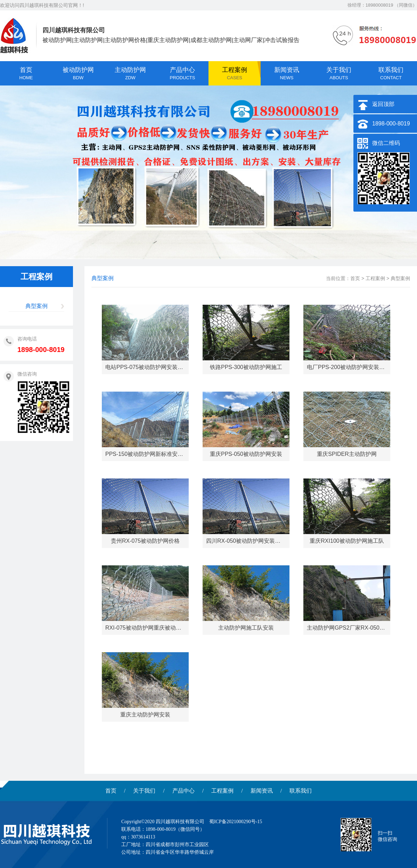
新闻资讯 (262, 791)
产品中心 (183, 791)
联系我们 (301, 791)
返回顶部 (383, 104)
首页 (355, 278)
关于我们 (144, 791)
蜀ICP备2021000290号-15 (236, 822)
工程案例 (375, 278)
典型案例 (36, 306)
